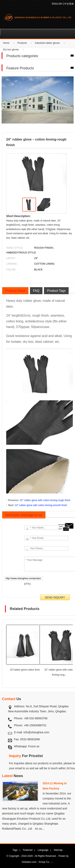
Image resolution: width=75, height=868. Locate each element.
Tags (15, 850)
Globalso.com (29, 862)
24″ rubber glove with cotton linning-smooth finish (41, 505)
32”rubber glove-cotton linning (26, 670)
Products (22, 43)
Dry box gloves (11, 50)
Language (43, 850)
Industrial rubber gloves (47, 43)
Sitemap (58, 850)
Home (6, 43)
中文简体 (69, 4)
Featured (28, 850)
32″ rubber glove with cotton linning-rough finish (45, 500)
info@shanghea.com (36, 732)
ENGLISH (57, 4)
